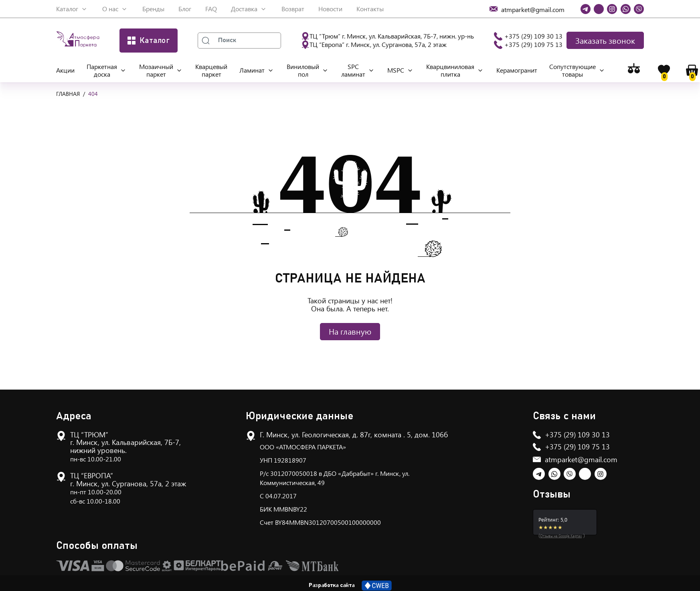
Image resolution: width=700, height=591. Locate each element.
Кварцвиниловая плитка (450, 70)
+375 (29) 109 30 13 (533, 36)
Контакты (370, 9)
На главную (350, 331)
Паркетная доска (102, 70)
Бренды (153, 9)
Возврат (293, 9)
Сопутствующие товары (573, 70)
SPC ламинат (353, 70)
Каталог (67, 9)
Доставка (244, 9)
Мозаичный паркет (156, 70)
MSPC (396, 70)
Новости (330, 9)
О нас (110, 9)
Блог (185, 9)
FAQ (211, 9)
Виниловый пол (303, 70)
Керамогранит (517, 70)
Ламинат (252, 70)
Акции (65, 70)
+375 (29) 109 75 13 (533, 44)
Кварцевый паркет (211, 70)
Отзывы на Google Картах (561, 536)
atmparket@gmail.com (581, 459)
